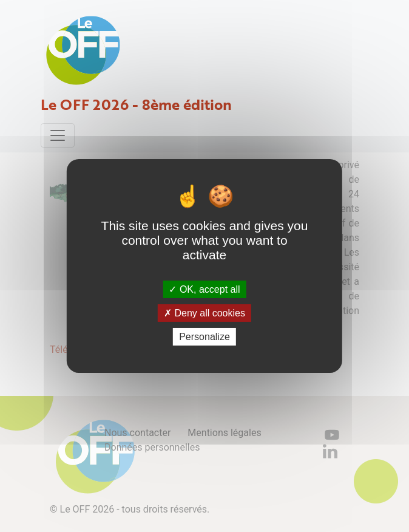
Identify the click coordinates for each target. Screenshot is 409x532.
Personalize (204, 337)
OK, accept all (204, 289)
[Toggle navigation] (58, 135)
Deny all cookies (204, 313)
